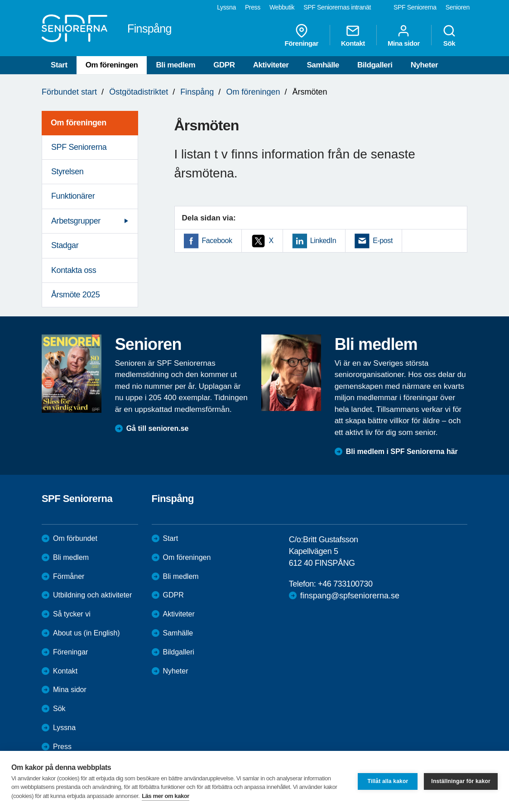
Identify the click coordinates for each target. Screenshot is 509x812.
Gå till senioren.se (158, 428)
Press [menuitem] (253, 7)
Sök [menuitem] (449, 35)
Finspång (197, 92)
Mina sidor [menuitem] (404, 35)
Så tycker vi (72, 614)
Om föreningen (112, 65)
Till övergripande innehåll (0, 0)
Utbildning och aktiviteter (92, 595)
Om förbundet (75, 538)
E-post (383, 241)
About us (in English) (86, 633)
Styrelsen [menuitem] (67, 172)
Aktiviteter (271, 65)
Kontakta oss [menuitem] (74, 270)
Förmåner (69, 576)
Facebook (217, 241)
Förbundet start (69, 92)
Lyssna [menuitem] (226, 7)
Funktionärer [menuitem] (73, 196)
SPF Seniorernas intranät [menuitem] (337, 7)
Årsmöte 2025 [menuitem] (75, 295)
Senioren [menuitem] (458, 7)
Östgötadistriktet (139, 92)
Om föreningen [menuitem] (79, 123)
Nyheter (425, 65)
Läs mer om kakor (166, 796)
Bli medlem (175, 65)
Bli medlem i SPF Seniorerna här (402, 451)
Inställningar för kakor (461, 781)
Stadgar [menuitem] (65, 245)
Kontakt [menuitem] (353, 35)
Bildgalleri (375, 65)
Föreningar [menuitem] (302, 35)
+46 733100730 (345, 584)
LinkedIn (323, 241)
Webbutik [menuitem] (282, 7)
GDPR (224, 65)
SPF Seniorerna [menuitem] (415, 7)
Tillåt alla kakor (388, 781)
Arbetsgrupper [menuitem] (76, 221)
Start (59, 65)
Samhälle (323, 65)
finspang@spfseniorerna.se (350, 596)
